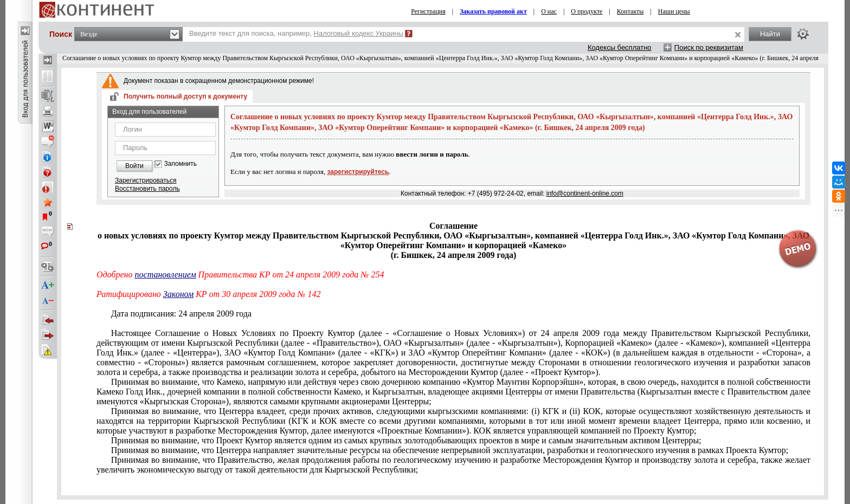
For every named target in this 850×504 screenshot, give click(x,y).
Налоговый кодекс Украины (359, 33)
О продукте (587, 11)
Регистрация (428, 11)
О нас (549, 11)
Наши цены (674, 11)
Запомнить (181, 164)
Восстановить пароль (147, 189)
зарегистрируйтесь (358, 172)
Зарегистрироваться (146, 180)
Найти (770, 34)
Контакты (630, 11)
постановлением (166, 274)
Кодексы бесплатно (620, 47)
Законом (178, 294)
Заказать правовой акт (493, 11)
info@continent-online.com (585, 193)
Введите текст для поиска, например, (296, 33)
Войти (134, 166)
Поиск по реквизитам (709, 47)
